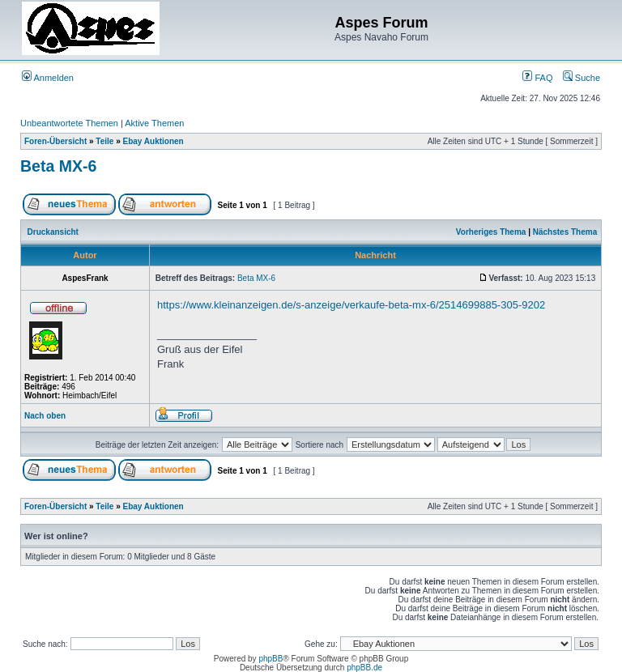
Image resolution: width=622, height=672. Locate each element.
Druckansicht (53, 232)
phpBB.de (364, 668)
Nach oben (45, 416)
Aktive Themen (154, 123)
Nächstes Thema (565, 232)
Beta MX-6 (58, 166)
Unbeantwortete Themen (69, 123)
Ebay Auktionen (153, 141)
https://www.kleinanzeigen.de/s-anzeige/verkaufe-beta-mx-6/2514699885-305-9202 (351, 305)
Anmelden (48, 78)
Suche (582, 78)
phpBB (271, 659)
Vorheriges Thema (491, 232)
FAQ (537, 78)
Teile (104, 141)
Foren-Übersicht (55, 141)
